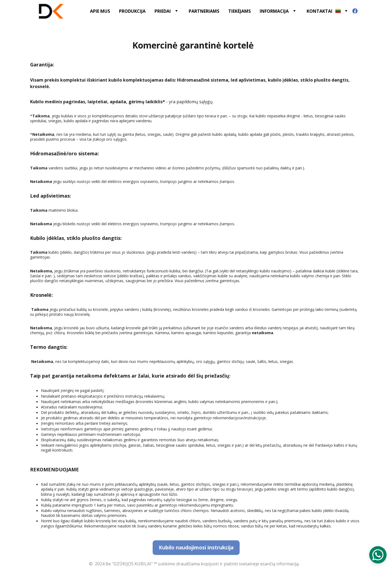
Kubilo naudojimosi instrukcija (196, 548)
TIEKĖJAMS (240, 11)
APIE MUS (100, 11)
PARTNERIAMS (204, 11)
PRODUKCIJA (132, 11)
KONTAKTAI (319, 11)
